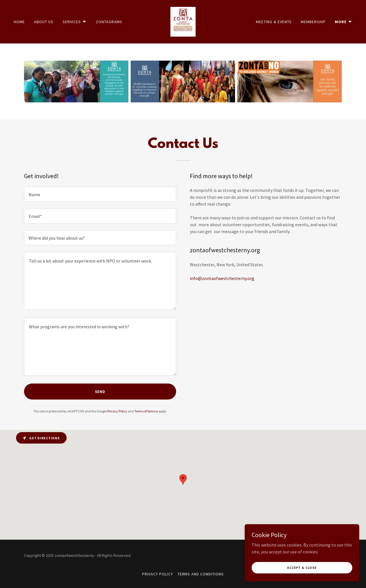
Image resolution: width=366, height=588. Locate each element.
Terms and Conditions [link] (201, 574)
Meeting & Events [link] (274, 22)
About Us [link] (44, 22)
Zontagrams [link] (109, 22)
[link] (183, 21)
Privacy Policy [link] (117, 411)
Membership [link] (313, 22)
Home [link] (19, 22)
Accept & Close (302, 568)
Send (100, 392)
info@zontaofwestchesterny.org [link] (222, 278)
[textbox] (100, 194)
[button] (75, 22)
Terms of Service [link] (146, 411)
